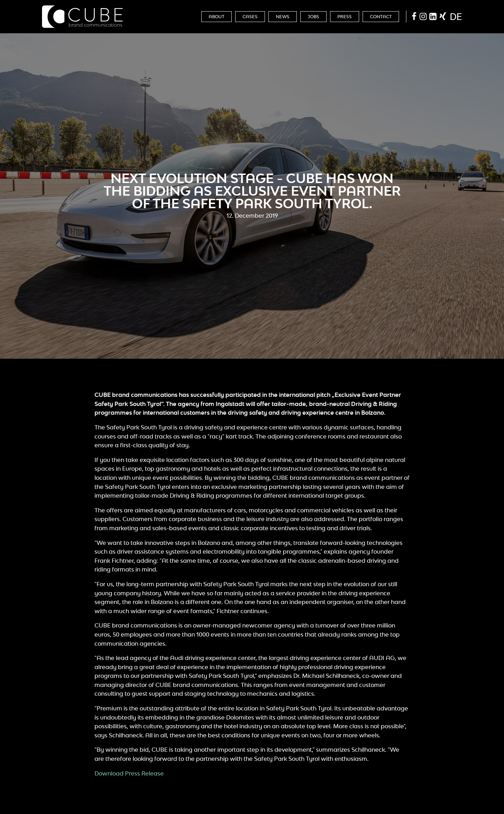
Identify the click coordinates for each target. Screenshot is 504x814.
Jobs (313, 17)
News (283, 17)
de (456, 16)
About (216, 17)
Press (345, 17)
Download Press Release (129, 773)
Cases (250, 17)
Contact (381, 17)
